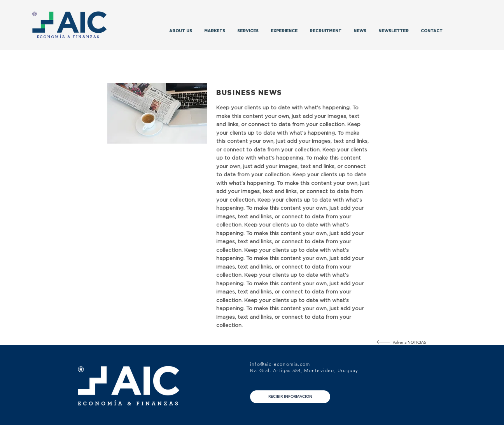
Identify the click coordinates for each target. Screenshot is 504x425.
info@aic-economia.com (280, 364)
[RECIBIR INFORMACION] (290, 397)
